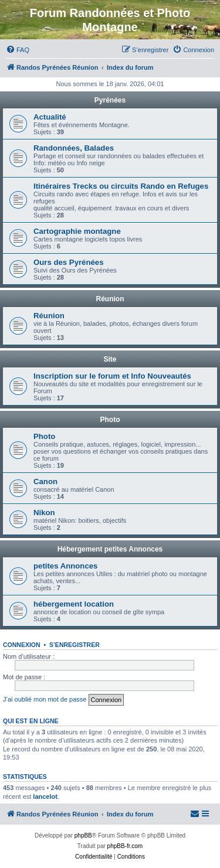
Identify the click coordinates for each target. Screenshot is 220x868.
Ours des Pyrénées (69, 262)
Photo (110, 420)
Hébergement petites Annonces (110, 549)
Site (110, 359)
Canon (45, 481)
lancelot (45, 796)
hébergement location (74, 604)
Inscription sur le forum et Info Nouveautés (112, 376)
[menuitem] (18, 50)
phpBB (83, 835)
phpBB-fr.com (125, 846)
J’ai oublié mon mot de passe (45, 699)
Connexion (22, 645)
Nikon (44, 513)
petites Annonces (65, 566)
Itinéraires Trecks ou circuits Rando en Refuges (121, 186)
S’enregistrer (75, 645)
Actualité (50, 117)
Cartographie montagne (77, 231)
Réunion (110, 299)
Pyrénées (110, 100)
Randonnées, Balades (74, 148)
